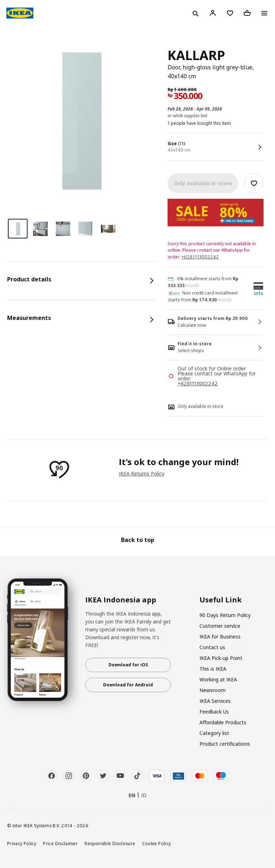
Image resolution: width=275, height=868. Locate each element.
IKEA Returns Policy (142, 474)
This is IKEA (213, 669)
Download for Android (128, 685)
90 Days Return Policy (225, 615)
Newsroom (213, 690)
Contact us (212, 647)
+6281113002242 (200, 257)
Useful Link (221, 600)
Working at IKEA (218, 679)
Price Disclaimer (60, 843)
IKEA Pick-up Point (221, 658)
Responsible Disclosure (110, 843)
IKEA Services (215, 701)
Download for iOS (128, 665)
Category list (214, 733)
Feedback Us (214, 712)
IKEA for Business (220, 637)
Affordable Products (223, 722)
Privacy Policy (22, 843)
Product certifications (225, 744)
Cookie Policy (157, 843)
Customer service (220, 626)
